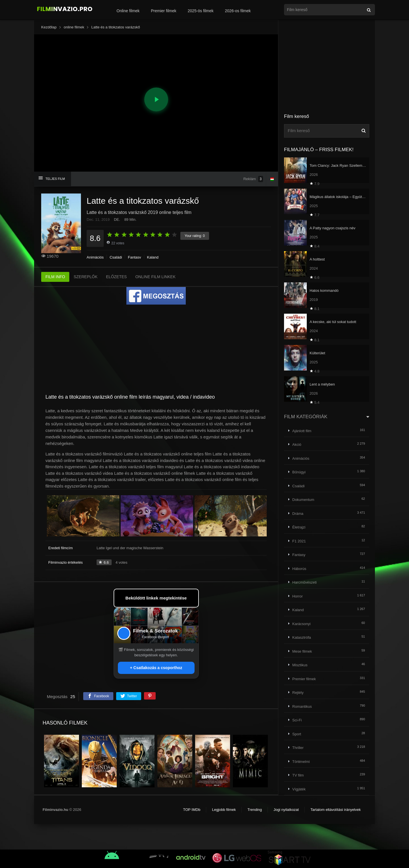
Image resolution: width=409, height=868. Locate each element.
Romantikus (302, 706)
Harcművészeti (304, 582)
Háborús (299, 569)
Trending (255, 810)
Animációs (95, 257)
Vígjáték (299, 789)
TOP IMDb (192, 810)
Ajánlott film (302, 431)
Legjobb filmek (224, 810)
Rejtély (298, 693)
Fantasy (134, 257)
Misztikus (300, 665)
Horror (298, 596)
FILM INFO (55, 277)
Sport (297, 734)
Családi (116, 257)
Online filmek (128, 11)
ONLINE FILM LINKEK (155, 277)
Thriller (298, 748)
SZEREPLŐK (85, 277)
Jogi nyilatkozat (286, 810)
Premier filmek (163, 11)
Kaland (153, 257)
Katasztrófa (302, 637)
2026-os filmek (238, 11)
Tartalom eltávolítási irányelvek (336, 810)
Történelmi (301, 762)
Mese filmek (302, 651)
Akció (297, 445)
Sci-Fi (297, 720)
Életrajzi (299, 527)
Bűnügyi (299, 472)
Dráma (298, 514)
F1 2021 (299, 541)
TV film (298, 775)
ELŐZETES (116, 277)
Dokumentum (303, 500)
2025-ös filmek (201, 11)
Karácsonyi (301, 624)
